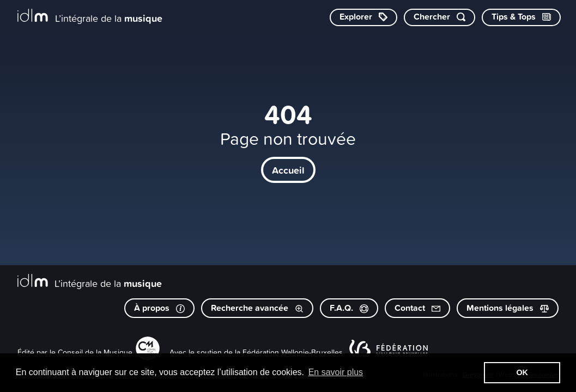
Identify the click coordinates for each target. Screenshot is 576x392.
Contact (417, 308)
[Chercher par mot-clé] (439, 17)
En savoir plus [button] (336, 372)
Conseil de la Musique (95, 352)
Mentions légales (508, 308)
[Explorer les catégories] (363, 17)
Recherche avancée (257, 308)
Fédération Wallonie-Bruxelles (293, 352)
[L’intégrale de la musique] (90, 17)
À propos (159, 308)
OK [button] (522, 372)
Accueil (288, 170)
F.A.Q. (349, 308)
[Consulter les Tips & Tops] (521, 17)
